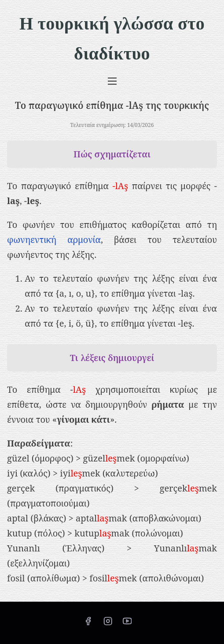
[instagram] (108, 624)
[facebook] (88, 624)
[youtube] (127, 624)
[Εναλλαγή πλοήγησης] (112, 81)
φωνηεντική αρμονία (54, 240)
